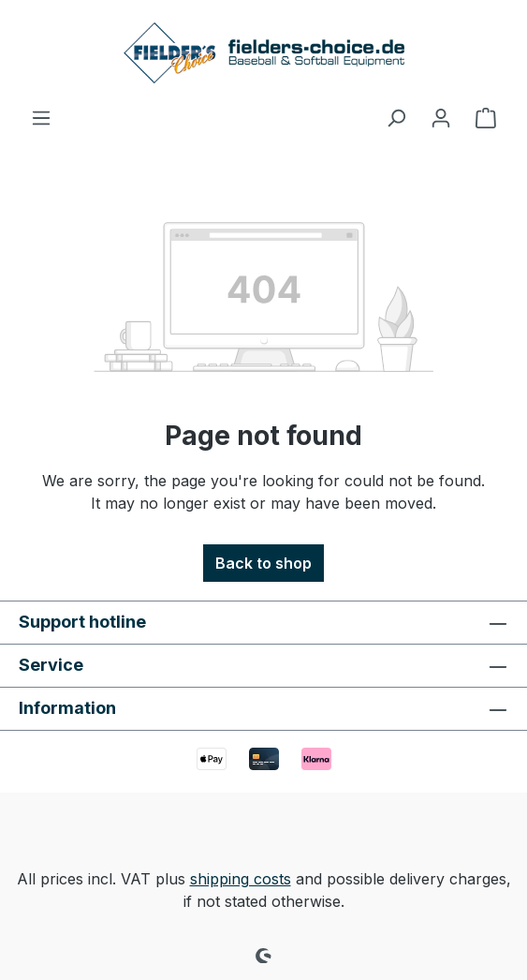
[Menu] (41, 117)
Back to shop (263, 563)
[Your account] (441, 117)
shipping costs (241, 879)
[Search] (396, 117)
